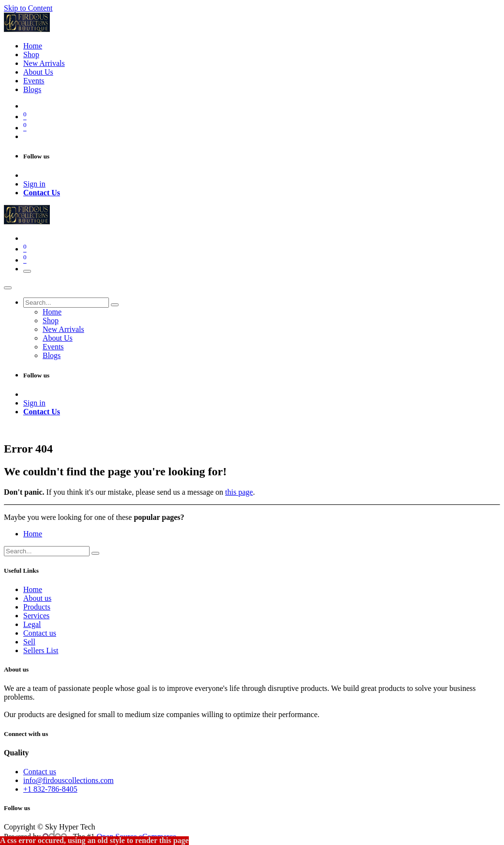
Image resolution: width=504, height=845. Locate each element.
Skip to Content (28, 8)
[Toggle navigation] (27, 271)
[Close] (8, 288)
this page (239, 492)
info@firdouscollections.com (69, 780)
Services (36, 616)
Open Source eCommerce (137, 837)
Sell (29, 642)
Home (33, 534)
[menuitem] (33, 46)
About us (37, 598)
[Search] (115, 305)
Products (37, 607)
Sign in (34, 184)
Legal (32, 624)
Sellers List (41, 650)
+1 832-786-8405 (50, 789)
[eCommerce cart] (262, 116)
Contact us (40, 633)
